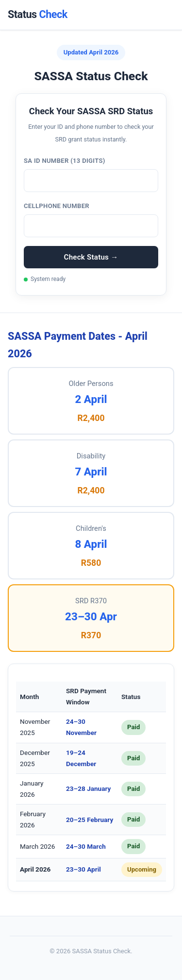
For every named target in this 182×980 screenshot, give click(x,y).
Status (38, 14)
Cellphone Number (57, 206)
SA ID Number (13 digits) (65, 161)
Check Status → (91, 257)
